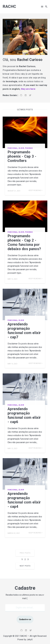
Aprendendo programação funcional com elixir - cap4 (24, 500)
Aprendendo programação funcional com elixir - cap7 (24, 331)
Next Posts (25, 566)
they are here (28, 89)
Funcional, (13, 148)
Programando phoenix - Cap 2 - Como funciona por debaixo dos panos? (24, 242)
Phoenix (29, 148)
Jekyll (30, 639)
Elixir (21, 320)
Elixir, (22, 148)
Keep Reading (36, 190)
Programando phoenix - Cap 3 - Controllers (22, 156)
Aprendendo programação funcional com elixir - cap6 (24, 415)
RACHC (9, 6)
